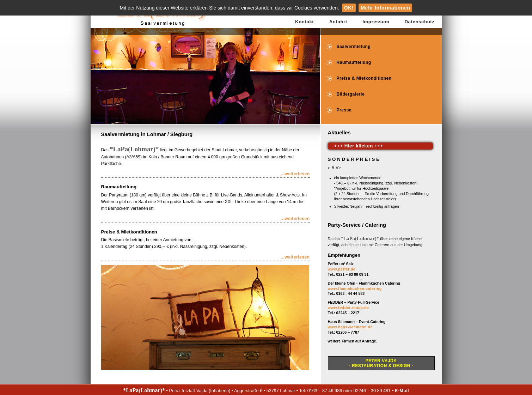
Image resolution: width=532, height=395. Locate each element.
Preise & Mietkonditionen (364, 78)
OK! (349, 8)
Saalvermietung (354, 47)
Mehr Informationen (385, 8)
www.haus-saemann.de (350, 327)
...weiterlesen (295, 174)
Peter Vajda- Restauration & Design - (381, 363)
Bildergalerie (351, 94)
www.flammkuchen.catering (355, 288)
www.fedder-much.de (348, 308)
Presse (344, 110)
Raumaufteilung (354, 62)
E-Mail (402, 391)
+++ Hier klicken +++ (359, 146)
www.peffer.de (342, 269)
